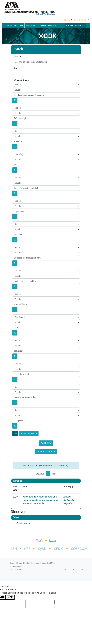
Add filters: (46, 443)
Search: (18, 56)
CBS (27, 549)
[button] (68, 20)
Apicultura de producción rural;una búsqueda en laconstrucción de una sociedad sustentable (41, 500)
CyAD (42, 549)
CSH (14, 549)
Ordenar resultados (46, 452)
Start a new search (29, 433)
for (16, 68)
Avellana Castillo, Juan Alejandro (70, 500)
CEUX (58, 549)
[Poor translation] (10, 597)
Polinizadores (23, 523)
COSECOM (76, 549)
